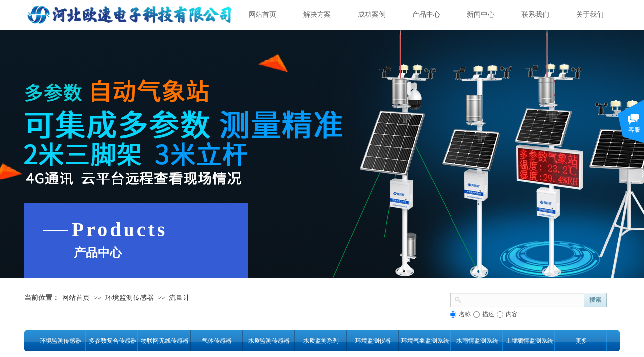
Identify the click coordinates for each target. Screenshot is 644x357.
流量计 (179, 297)
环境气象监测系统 (425, 341)
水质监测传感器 (269, 341)
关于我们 (590, 15)
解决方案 (317, 15)
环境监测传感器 (129, 297)
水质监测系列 (321, 341)
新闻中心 (481, 15)
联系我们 (535, 15)
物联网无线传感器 (164, 341)
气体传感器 (217, 341)
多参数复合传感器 (112, 341)
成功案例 (372, 15)
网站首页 (262, 15)
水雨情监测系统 (477, 341)
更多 (581, 341)
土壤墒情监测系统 (529, 341)
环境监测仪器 (373, 341)
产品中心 (426, 15)
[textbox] (523, 299)
